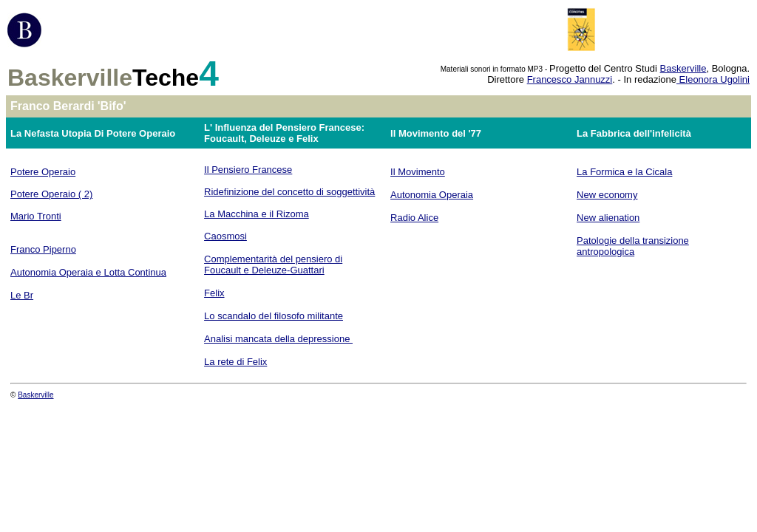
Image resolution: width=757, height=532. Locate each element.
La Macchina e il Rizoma (257, 214)
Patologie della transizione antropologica (633, 246)
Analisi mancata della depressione (278, 339)
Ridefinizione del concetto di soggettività (289, 192)
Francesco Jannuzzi (570, 79)
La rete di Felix (235, 362)
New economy (607, 195)
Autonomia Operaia (432, 195)
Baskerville (683, 68)
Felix (214, 293)
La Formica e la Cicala (624, 172)
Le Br (22, 295)
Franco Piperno (43, 249)
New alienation (608, 218)
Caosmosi (225, 236)
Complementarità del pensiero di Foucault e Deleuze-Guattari (273, 265)
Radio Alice (414, 218)
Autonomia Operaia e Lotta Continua (88, 272)
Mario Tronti (36, 216)
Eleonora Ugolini (713, 79)
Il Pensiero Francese (248, 170)
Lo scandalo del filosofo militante (274, 316)
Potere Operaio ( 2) (51, 194)
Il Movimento (418, 172)
